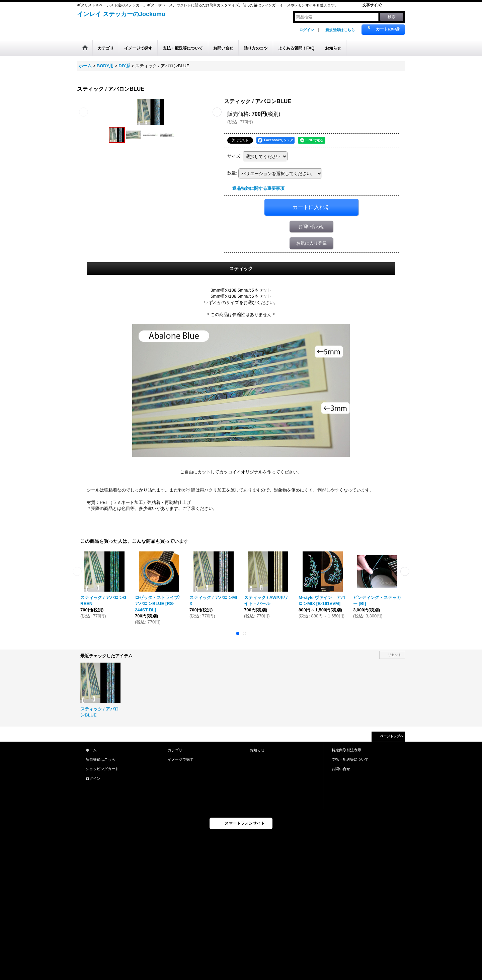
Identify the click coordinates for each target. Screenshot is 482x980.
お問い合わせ (311, 227)
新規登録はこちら (340, 30)
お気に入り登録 (311, 243)
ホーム (91, 750)
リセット (395, 655)
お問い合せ (341, 769)
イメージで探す (181, 759)
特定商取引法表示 (346, 750)
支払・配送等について (350, 759)
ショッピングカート (102, 769)
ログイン (307, 30)
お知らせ (257, 750)
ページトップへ (392, 736)
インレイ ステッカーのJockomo (121, 14)
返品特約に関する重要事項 (258, 188)
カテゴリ (175, 750)
